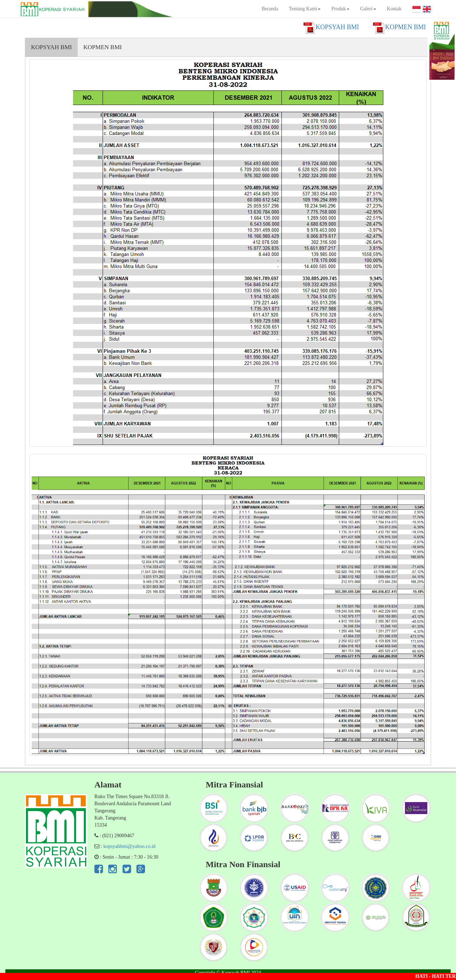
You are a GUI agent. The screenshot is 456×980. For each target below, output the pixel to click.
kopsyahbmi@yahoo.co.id (129, 846)
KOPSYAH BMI (51, 47)
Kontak (394, 9)
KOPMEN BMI (103, 47)
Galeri (368, 9)
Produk (340, 9)
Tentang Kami (305, 9)
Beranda (270, 9)
